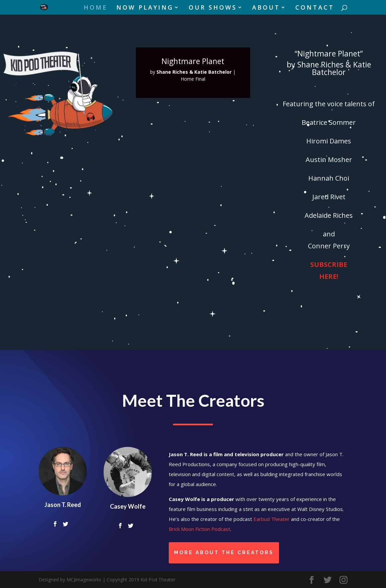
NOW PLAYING (145, 8)
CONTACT (315, 8)
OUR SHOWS (213, 8)
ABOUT (266, 8)
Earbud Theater (272, 519)
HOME (96, 8)
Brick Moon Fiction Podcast (199, 529)
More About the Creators (224, 552)
